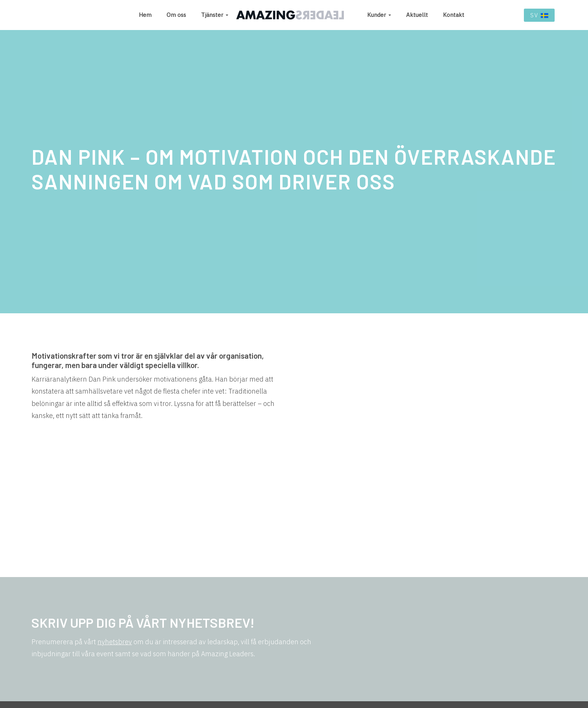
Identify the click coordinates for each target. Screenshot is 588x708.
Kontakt (454, 15)
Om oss (176, 15)
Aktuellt (417, 15)
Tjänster (212, 15)
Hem (145, 15)
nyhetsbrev (115, 642)
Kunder (376, 15)
